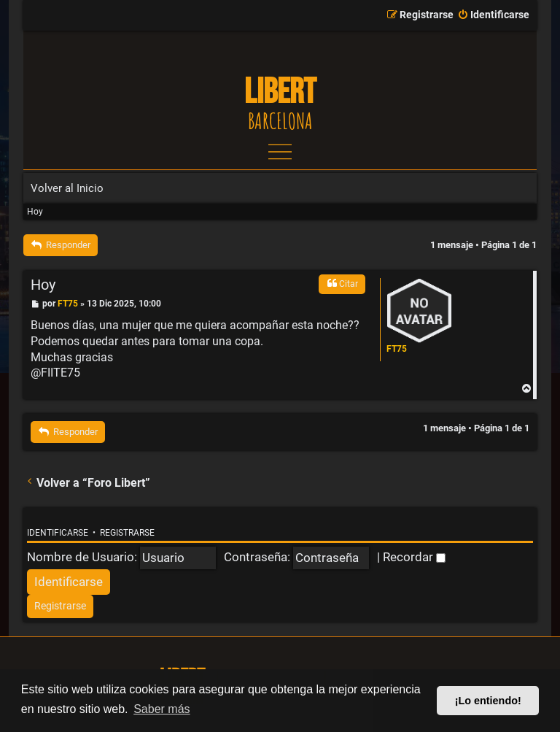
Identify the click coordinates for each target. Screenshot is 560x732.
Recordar (414, 557)
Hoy (35, 212)
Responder (61, 245)
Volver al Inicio (67, 188)
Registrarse (127, 533)
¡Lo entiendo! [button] (488, 701)
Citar (342, 283)
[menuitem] (493, 15)
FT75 (397, 349)
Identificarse (58, 533)
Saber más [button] (162, 709)
